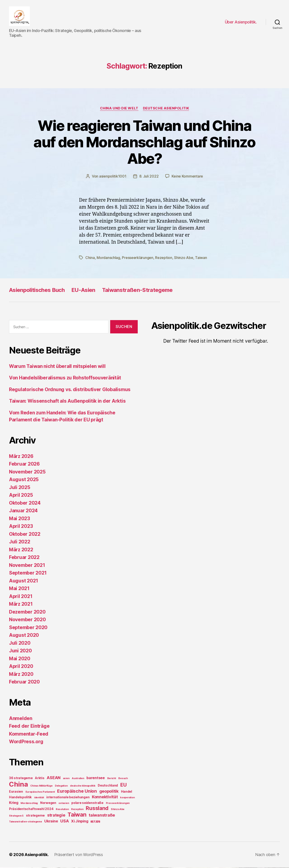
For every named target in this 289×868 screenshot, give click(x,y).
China (90, 259)
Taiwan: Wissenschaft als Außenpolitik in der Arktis (67, 402)
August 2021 (24, 581)
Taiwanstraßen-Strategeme (137, 291)
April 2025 (21, 496)
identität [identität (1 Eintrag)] (39, 798)
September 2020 (28, 628)
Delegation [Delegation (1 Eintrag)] (61, 786)
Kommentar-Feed (29, 735)
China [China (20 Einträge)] (19, 785)
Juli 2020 (20, 644)
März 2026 (21, 457)
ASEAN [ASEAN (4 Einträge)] (54, 778)
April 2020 (21, 667)
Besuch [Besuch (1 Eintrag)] (123, 779)
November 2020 (27, 620)
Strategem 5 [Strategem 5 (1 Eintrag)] (16, 816)
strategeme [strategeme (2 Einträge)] (35, 816)
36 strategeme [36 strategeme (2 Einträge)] (21, 779)
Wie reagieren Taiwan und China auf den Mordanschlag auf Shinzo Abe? (144, 143)
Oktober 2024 (25, 504)
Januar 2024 (23, 511)
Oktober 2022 (25, 535)
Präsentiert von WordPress (79, 855)
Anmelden (21, 719)
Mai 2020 (20, 659)
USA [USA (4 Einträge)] (64, 822)
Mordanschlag (108, 259)
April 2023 (21, 527)
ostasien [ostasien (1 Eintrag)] (64, 804)
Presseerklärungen (138, 259)
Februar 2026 (24, 465)
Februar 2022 (24, 558)
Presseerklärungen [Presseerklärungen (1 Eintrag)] (118, 804)
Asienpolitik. (37, 855)
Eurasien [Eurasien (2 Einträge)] (16, 792)
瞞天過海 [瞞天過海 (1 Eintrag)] (95, 822)
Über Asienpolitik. (241, 22)
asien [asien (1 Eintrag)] (66, 779)
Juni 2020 (20, 652)
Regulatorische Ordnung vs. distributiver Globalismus (70, 390)
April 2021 (21, 597)
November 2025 (27, 472)
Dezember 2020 (27, 613)
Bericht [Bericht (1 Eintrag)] (112, 779)
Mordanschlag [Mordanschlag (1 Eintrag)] (29, 804)
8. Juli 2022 (149, 177)
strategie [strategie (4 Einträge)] (56, 816)
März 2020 (21, 675)
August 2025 (24, 480)
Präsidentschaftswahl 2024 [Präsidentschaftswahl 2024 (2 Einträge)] (31, 809)
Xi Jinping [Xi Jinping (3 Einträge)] (80, 822)
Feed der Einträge (29, 727)
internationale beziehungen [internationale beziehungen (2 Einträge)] (68, 798)
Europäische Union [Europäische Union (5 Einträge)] (77, 792)
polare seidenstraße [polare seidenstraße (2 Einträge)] (87, 803)
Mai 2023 (20, 519)
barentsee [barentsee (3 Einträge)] (96, 778)
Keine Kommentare (187, 177)
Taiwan (201, 259)
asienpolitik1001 (113, 177)
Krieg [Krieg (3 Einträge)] (14, 803)
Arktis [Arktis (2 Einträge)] (40, 779)
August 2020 (24, 636)
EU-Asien (83, 291)
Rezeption (164, 259)
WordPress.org (26, 742)
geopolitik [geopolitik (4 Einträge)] (109, 792)
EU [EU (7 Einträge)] (123, 785)
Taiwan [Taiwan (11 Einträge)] (77, 815)
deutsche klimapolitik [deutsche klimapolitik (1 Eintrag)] (83, 786)
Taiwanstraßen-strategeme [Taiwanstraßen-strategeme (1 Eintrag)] (26, 822)
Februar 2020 (24, 683)
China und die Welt (119, 109)
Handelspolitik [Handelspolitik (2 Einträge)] (20, 798)
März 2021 (21, 605)
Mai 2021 (19, 589)
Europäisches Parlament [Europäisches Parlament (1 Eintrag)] (40, 793)
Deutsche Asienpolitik (166, 109)
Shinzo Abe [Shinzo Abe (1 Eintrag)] (118, 810)
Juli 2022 (20, 543)
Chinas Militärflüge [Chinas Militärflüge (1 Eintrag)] (41, 786)
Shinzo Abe (184, 259)
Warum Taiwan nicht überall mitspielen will (57, 367)
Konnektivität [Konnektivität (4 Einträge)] (105, 798)
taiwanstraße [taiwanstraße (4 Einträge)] (102, 816)
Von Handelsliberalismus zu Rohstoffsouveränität (65, 379)
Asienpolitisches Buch (37, 291)
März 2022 (21, 550)
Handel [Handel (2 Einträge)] (127, 792)
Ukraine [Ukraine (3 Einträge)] (51, 822)
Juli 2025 (20, 488)
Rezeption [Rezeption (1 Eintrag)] (77, 810)
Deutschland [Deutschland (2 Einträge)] (108, 786)
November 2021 (27, 566)
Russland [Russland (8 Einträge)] (97, 809)
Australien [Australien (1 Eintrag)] (78, 779)
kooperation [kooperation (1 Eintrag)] (127, 798)
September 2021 (28, 574)
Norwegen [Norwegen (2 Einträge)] (48, 803)
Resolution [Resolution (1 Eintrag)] (62, 810)
